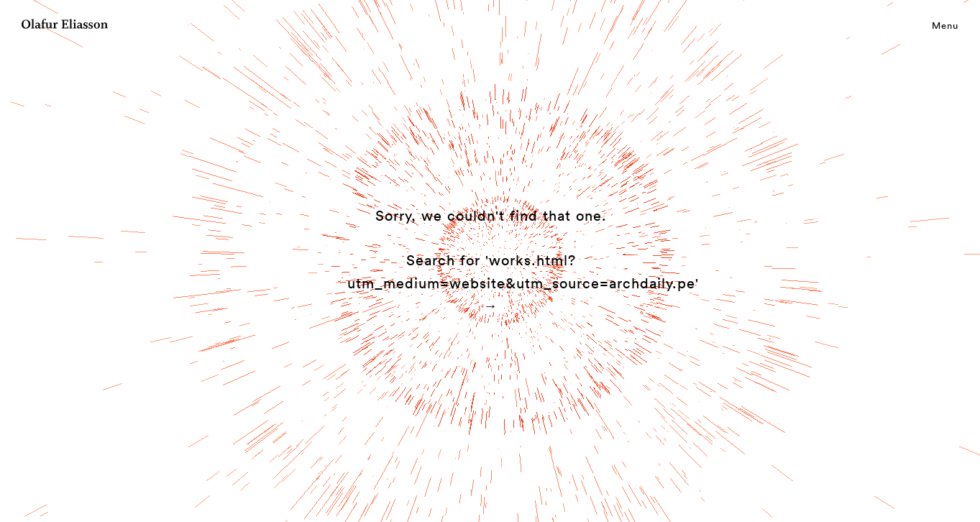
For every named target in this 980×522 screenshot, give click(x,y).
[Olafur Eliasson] (65, 26)
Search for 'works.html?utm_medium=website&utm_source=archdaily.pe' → (523, 283)
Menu (945, 25)
